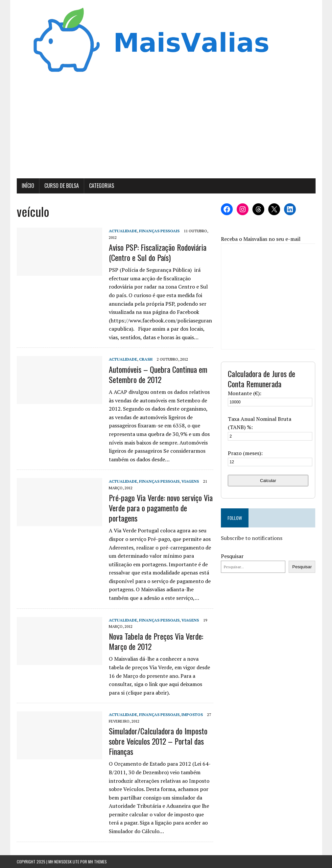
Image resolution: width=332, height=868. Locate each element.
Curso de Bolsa (62, 186)
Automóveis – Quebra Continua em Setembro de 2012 (158, 374)
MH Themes (97, 862)
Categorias (102, 186)
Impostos (192, 715)
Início (28, 186)
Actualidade (123, 231)
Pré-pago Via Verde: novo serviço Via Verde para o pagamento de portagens (161, 508)
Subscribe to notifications (252, 538)
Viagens (190, 481)
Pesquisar (232, 556)
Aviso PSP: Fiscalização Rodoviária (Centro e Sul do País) (158, 252)
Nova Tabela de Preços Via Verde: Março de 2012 (156, 641)
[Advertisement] (166, 129)
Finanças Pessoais (159, 231)
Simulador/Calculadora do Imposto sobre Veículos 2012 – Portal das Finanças (158, 741)
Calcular (268, 481)
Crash (146, 359)
